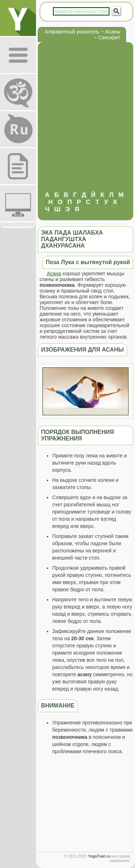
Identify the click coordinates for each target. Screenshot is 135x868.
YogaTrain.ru (99, 856)
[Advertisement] (67, 120)
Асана (54, 273)
